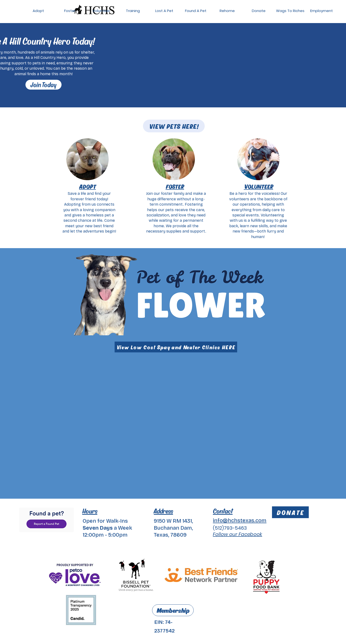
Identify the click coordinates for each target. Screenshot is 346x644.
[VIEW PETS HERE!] (174, 126)
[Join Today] (43, 85)
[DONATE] (290, 512)
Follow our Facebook (238, 534)
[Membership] (173, 610)
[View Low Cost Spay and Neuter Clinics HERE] (176, 347)
